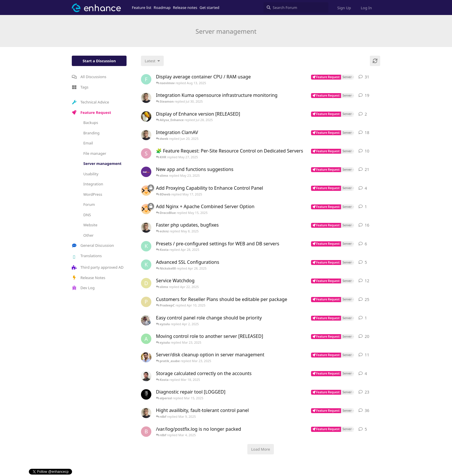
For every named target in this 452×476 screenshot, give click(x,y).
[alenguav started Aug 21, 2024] (146, 339)
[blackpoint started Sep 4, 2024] (146, 432)
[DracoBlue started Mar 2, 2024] (146, 394)
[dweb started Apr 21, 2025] (146, 283)
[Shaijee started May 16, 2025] (146, 153)
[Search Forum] (296, 7)
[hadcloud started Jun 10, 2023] (146, 172)
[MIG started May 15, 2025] (146, 191)
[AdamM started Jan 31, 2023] (146, 98)
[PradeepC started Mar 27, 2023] (146, 302)
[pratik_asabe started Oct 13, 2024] (146, 357)
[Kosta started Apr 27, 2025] (146, 246)
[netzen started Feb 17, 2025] (146, 116)
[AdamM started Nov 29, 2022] (146, 135)
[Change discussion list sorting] (152, 61)
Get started (209, 7)
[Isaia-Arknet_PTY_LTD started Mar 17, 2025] (146, 376)
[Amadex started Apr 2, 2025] (146, 320)
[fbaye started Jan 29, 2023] (146, 79)
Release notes (185, 7)
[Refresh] (375, 61)
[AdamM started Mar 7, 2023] (146, 227)
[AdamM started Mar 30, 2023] (146, 413)
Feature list (142, 7)
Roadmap (162, 7)
